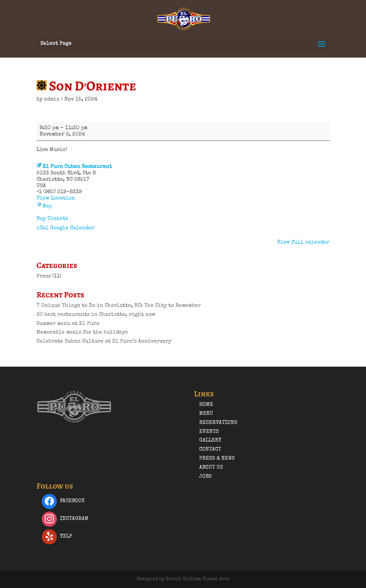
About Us (211, 468)
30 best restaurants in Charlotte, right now (96, 315)
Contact (210, 449)
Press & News (217, 459)
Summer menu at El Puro (68, 324)
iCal (43, 228)
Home (206, 405)
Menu (206, 414)
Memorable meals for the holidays (82, 332)
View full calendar (303, 242)
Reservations (218, 423)
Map (44, 206)
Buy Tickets (52, 219)
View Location (56, 198)
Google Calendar (72, 228)
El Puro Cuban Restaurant (74, 167)
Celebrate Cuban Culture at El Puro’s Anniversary (104, 341)
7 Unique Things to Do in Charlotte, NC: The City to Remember (119, 306)
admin (52, 99)
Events (209, 432)
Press (44, 276)
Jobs (205, 477)
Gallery (210, 440)
